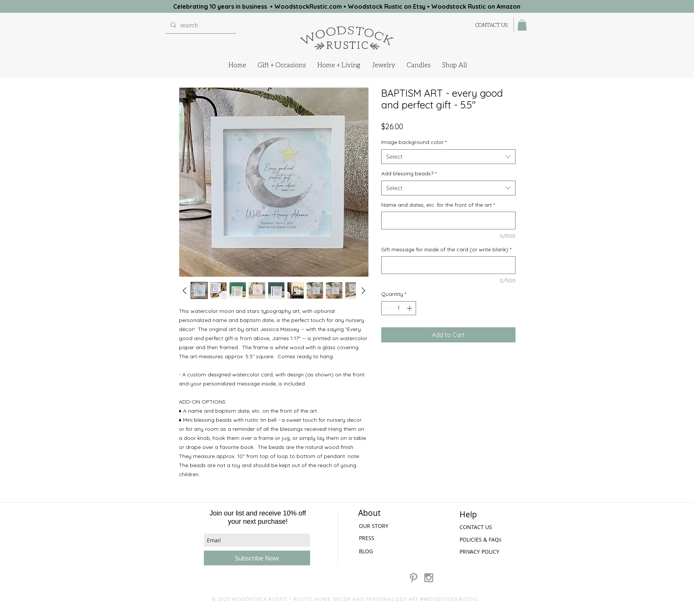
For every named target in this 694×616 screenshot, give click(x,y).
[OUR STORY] (380, 526)
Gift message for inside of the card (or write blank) (446, 249)
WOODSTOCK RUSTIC (260, 599)
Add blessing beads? (409, 173)
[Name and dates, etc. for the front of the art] (448, 221)
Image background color (414, 142)
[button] (522, 25)
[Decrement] (387, 308)
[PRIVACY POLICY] (481, 552)
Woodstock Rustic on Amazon (476, 6)
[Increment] (410, 308)
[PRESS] (379, 538)
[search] (200, 25)
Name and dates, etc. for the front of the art (438, 205)
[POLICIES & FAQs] (482, 540)
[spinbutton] (399, 308)
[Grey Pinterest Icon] (414, 578)
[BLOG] (366, 551)
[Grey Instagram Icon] (429, 578)
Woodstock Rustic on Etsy (387, 6)
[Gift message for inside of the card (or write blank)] (448, 265)
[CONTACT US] (492, 25)
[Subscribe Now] (257, 558)
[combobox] (448, 157)
